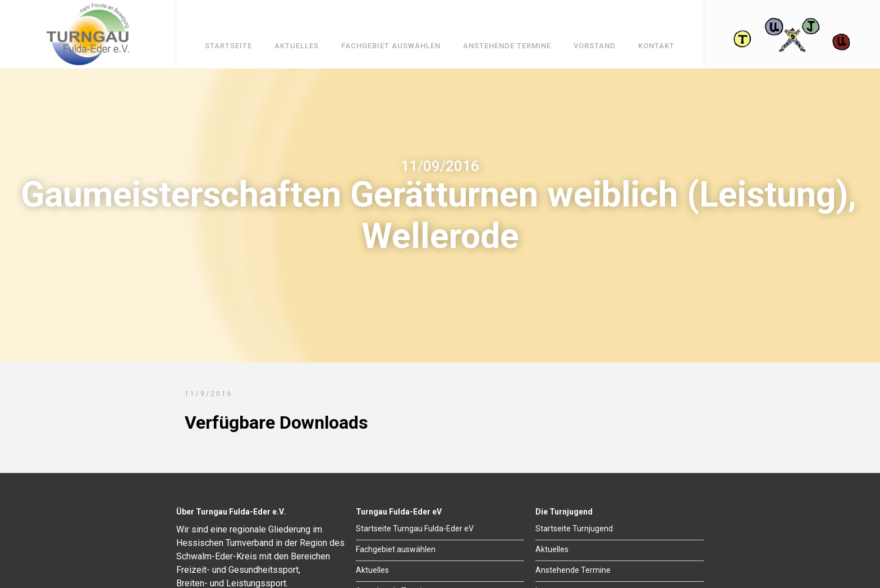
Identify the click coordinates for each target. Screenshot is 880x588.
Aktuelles (297, 46)
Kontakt (656, 46)
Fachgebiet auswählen (391, 46)
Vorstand (595, 46)
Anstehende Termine (507, 46)
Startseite (228, 46)
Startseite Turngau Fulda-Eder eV (415, 529)
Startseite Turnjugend (574, 529)
